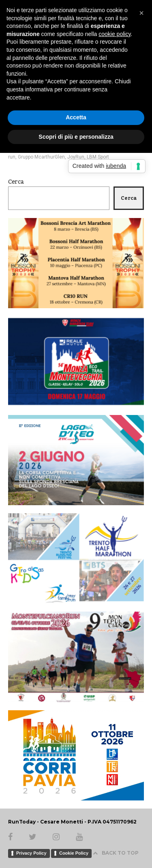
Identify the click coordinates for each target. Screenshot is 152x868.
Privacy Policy (31, 853)
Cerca (16, 182)
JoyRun (76, 157)
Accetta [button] (76, 117)
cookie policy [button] (115, 34)
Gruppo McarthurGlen (41, 157)
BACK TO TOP (116, 853)
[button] (141, 13)
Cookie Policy (74, 853)
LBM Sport (98, 157)
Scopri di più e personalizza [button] (76, 137)
